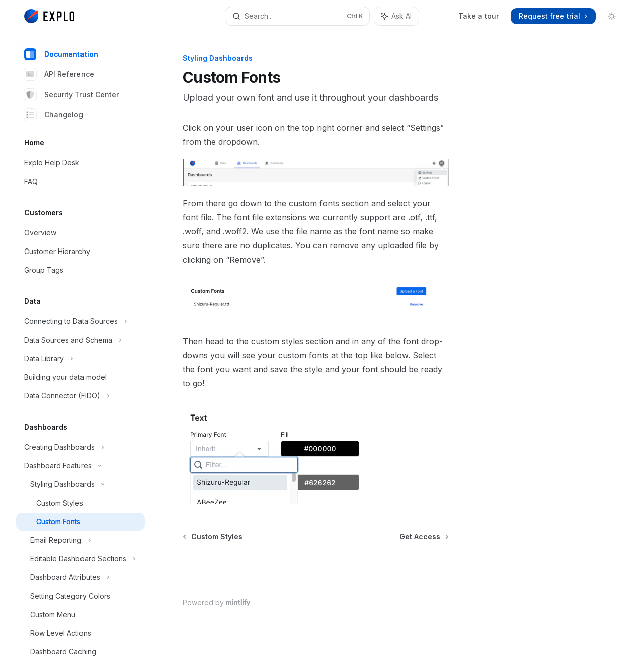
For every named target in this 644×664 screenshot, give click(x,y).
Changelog (54, 115)
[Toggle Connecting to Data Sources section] (80, 321)
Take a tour (478, 16)
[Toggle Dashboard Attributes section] (80, 577)
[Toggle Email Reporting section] (80, 540)
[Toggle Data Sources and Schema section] (80, 340)
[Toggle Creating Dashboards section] (80, 447)
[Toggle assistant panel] (396, 16)
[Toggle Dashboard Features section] (80, 466)
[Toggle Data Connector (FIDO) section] (80, 396)
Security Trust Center (71, 95)
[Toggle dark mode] (612, 16)
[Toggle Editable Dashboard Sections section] (80, 559)
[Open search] (297, 16)
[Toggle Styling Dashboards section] (80, 484)
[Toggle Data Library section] (80, 359)
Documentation (61, 54)
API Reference (59, 74)
